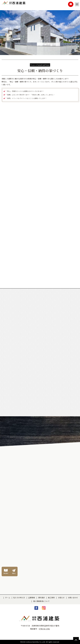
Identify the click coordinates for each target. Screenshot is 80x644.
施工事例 (51, 598)
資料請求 (41, 598)
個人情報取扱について (42, 601)
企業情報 (32, 598)
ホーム (8, 598)
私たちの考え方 (19, 598)
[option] (40, 80)
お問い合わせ (73, 598)
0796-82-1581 (44, 629)
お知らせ (61, 598)
